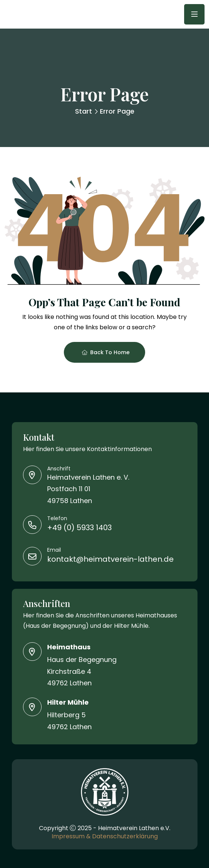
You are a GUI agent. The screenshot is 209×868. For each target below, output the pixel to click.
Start (84, 111)
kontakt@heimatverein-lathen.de (110, 559)
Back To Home (106, 352)
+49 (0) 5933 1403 (79, 528)
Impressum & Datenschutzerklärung (105, 836)
